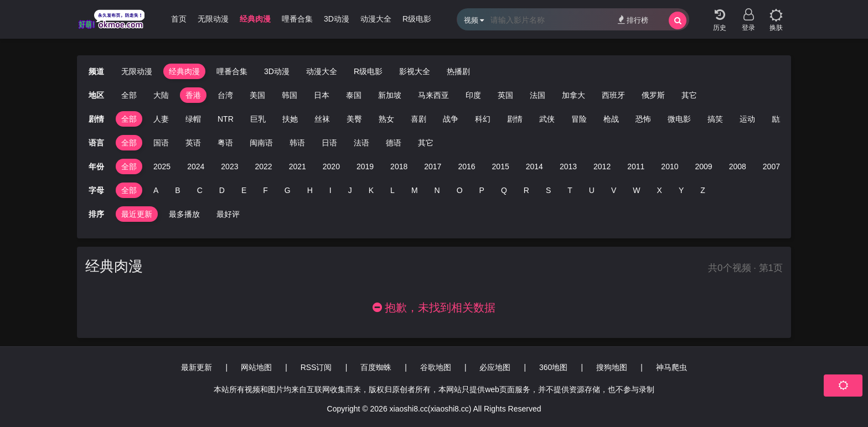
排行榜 (633, 20)
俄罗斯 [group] (653, 95)
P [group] (482, 190)
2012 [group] (602, 166)
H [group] (310, 190)
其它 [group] (689, 95)
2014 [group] (534, 166)
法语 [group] (361, 143)
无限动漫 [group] (213, 19)
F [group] (265, 190)
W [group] (636, 190)
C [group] (200, 190)
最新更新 (197, 367)
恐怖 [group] (643, 119)
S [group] (548, 190)
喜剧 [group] (418, 119)
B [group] (177, 190)
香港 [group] (193, 95)
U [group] (592, 190)
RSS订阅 (316, 367)
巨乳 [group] (258, 119)
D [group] (222, 190)
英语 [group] (193, 143)
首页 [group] (179, 19)
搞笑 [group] (715, 119)
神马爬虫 (671, 367)
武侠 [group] (547, 119)
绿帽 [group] (193, 119)
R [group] (526, 190)
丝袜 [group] (322, 119)
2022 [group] (263, 166)
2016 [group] (466, 166)
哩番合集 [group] (297, 19)
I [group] (330, 190)
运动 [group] (747, 119)
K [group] (371, 190)
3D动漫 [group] (337, 19)
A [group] (156, 190)
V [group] (614, 190)
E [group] (244, 190)
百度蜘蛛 (376, 367)
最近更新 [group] (137, 214)
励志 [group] (779, 119)
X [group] (660, 190)
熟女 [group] (386, 119)
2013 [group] (568, 166)
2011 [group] (636, 166)
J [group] (350, 190)
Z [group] (703, 190)
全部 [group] (129, 95)
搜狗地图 (612, 367)
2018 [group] (399, 166)
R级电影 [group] (417, 19)
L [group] (392, 190)
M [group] (415, 190)
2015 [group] (501, 166)
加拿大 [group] (573, 95)
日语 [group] (329, 143)
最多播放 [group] (184, 214)
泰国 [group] (354, 95)
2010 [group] (670, 166)
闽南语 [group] (261, 143)
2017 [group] (433, 166)
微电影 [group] (679, 119)
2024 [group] (196, 166)
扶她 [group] (290, 119)
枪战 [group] (611, 119)
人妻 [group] (161, 119)
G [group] (288, 190)
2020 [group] (331, 166)
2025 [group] (162, 166)
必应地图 (495, 367)
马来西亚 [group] (433, 95)
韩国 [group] (290, 95)
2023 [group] (229, 166)
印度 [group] (473, 95)
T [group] (570, 190)
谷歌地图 (436, 367)
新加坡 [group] (390, 95)
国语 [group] (161, 143)
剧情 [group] (515, 119)
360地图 (553, 367)
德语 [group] (394, 143)
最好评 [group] (228, 214)
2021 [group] (298, 166)
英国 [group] (505, 95)
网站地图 (256, 367)
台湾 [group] (225, 95)
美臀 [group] (354, 119)
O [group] (460, 190)
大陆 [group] (161, 95)
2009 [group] (704, 166)
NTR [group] (226, 119)
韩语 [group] (297, 143)
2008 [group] (738, 166)
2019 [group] (365, 166)
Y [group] (681, 190)
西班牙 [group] (613, 95)
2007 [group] (771, 166)
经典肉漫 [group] (255, 19)
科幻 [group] (483, 119)
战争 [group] (451, 119)
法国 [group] (538, 95)
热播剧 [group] (458, 71)
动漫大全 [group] (376, 19)
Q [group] (504, 190)
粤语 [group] (225, 143)
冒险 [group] (579, 119)
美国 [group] (257, 95)
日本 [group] (322, 95)
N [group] (437, 190)
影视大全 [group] (415, 71)
